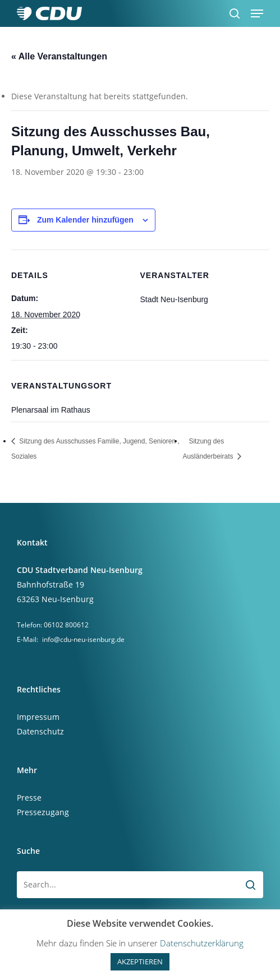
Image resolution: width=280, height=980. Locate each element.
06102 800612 (66, 625)
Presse (29, 798)
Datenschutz (40, 731)
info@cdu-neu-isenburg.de (83, 639)
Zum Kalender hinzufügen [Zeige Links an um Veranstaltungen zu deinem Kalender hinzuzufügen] (85, 220)
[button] (257, 13)
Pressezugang (43, 812)
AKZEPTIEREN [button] (140, 961)
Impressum (38, 717)
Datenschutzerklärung (202, 943)
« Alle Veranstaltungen (59, 56)
